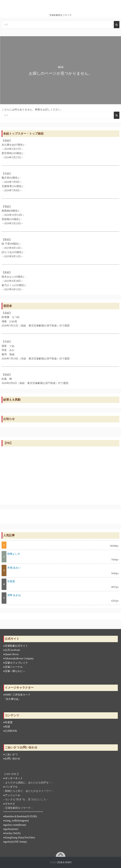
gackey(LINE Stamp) (16, 842)
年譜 (7, 727)
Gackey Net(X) (13, 833)
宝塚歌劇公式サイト (16, 646)
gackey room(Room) (15, 825)
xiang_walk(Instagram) (17, 821)
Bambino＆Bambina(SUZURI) (21, 816)
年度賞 (11, 581)
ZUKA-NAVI (64, 862)
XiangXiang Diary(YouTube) (20, 837)
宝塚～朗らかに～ (15, 671)
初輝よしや (14, 554)
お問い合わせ (13, 759)
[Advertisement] (60, 475)
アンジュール (13, 795)
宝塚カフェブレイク (16, 663)
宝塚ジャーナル (14, 667)
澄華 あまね (14, 595)
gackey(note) (12, 829)
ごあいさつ (11, 754)
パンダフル (11, 787)
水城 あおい (14, 568)
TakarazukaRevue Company (19, 658)
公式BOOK (11, 731)
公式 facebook (12, 650)
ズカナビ (10, 804)
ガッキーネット (14, 778)
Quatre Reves (12, 654)
